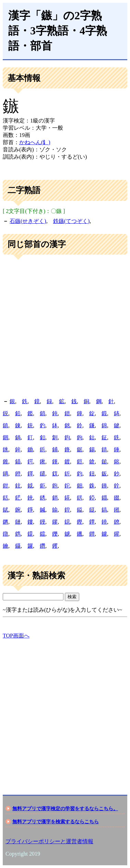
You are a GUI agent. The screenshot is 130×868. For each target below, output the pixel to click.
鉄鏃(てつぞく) (72, 221)
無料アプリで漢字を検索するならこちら (56, 822)
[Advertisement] (65, 327)
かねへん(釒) (35, 142)
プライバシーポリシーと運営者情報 (49, 841)
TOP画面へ (16, 636)
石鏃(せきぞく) (28, 221)
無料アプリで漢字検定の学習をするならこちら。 (65, 808)
